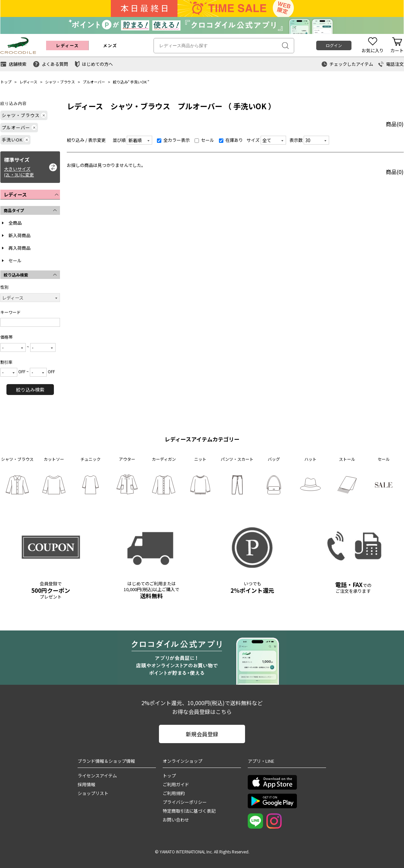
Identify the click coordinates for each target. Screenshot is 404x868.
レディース (28, 82)
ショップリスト (93, 793)
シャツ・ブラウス (60, 82)
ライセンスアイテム (97, 776)
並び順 (119, 140)
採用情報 (86, 784)
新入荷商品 (19, 235)
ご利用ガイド (176, 784)
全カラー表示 (173, 140)
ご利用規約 (174, 793)
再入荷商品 (19, 248)
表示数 (296, 140)
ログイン (334, 45)
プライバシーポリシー (185, 802)
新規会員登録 (202, 734)
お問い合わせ (176, 820)
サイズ (253, 140)
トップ (6, 82)
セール (15, 260)
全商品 (15, 223)
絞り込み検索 (30, 390)
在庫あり (231, 140)
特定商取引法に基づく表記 (189, 811)
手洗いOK (138, 82)
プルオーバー (94, 82)
